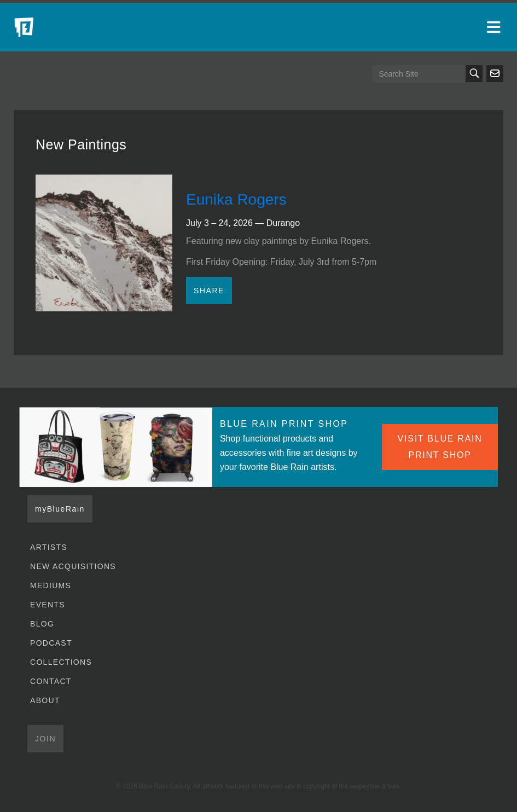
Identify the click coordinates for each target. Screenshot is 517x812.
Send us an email (495, 74)
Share (209, 291)
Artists (49, 547)
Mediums (51, 585)
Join (45, 739)
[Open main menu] (495, 27)
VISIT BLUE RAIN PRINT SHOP (440, 447)
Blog (42, 624)
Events (48, 605)
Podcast (51, 643)
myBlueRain (60, 509)
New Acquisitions (73, 566)
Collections (61, 662)
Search (474, 74)
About (45, 700)
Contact (51, 681)
